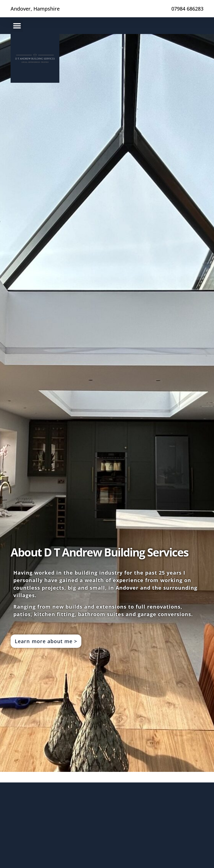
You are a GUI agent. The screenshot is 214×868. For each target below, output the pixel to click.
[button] (17, 26)
